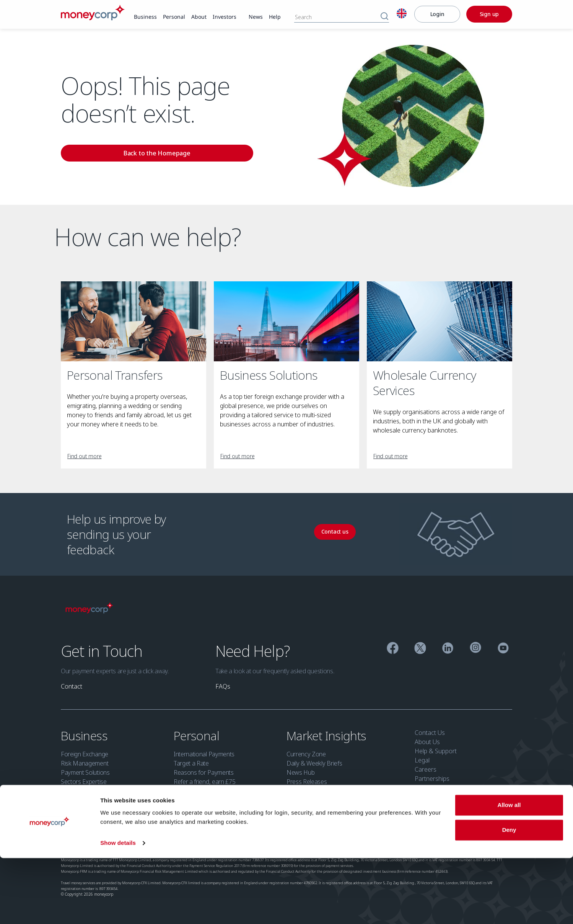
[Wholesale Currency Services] (440, 321)
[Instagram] (476, 649)
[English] (402, 15)
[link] (145, 17)
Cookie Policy (185, 836)
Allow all (509, 871)
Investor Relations (440, 806)
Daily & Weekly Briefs (314, 763)
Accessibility (219, 836)
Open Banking (331, 836)
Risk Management (85, 763)
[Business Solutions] (286, 321)
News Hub (300, 772)
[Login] (437, 14)
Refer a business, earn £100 (97, 800)
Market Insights (328, 735)
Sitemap (363, 836)
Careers (426, 769)
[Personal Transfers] (133, 321)
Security (299, 836)
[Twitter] (420, 649)
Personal (198, 735)
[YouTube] (503, 649)
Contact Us (430, 733)
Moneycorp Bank (439, 788)
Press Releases (307, 782)
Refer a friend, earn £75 (204, 782)
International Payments (204, 754)
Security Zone (434, 797)
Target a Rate (191, 763)
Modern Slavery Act (261, 836)
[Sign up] (489, 14)
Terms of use (115, 836)
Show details (118, 909)
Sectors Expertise (84, 782)
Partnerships (432, 779)
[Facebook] (393, 649)
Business (85, 735)
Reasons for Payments (204, 772)
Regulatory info (78, 836)
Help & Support (436, 751)
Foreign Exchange (85, 754)
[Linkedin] (448, 649)
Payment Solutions (85, 772)
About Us (427, 742)
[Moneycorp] (93, 18)
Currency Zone (306, 754)
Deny (509, 896)
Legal (422, 760)
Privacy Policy (150, 836)
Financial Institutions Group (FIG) (103, 791)
